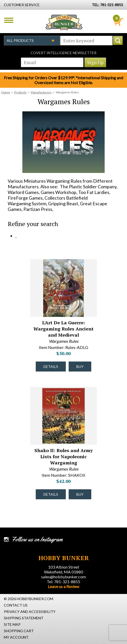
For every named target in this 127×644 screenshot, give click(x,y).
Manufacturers (41, 92)
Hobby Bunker (64, 22)
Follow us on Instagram (37, 539)
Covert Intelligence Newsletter (63, 53)
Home (6, 92)
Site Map (12, 624)
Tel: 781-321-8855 (63, 582)
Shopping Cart (19, 631)
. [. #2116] (16, 236)
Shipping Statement (24, 618)
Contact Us (16, 605)
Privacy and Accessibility (30, 612)
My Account (16, 637)
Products (20, 92)
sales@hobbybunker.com (63, 577)
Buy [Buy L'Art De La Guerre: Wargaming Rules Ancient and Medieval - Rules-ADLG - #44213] (80, 367)
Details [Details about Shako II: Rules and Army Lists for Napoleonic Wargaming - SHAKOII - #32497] (51, 494)
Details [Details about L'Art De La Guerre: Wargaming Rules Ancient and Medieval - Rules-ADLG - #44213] (51, 367)
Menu (9, 20)
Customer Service (22, 5)
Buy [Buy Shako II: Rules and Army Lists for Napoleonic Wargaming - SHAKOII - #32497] (80, 494)
